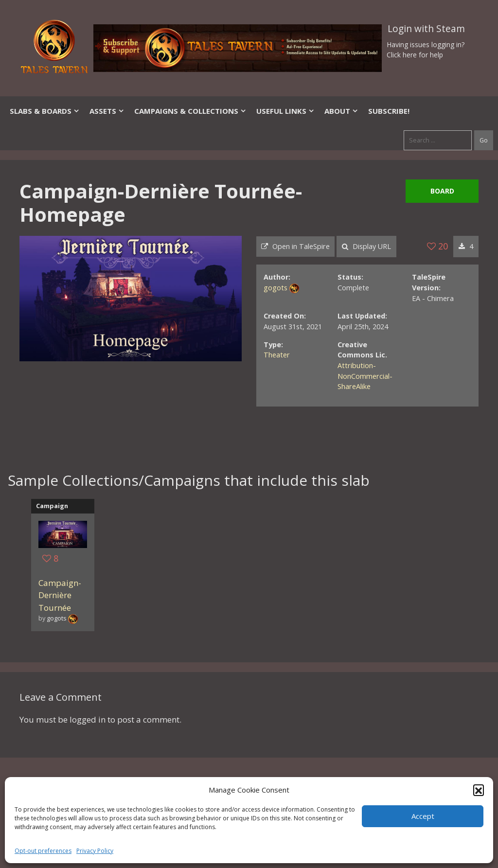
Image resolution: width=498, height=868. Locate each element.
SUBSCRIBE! (389, 111)
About (341, 111)
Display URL (366, 246)
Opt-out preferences (43, 851)
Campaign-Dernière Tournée (60, 595)
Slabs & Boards (45, 111)
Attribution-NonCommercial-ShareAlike (365, 376)
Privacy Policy (95, 851)
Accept (423, 816)
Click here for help (415, 55)
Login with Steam (426, 29)
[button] (479, 790)
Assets (107, 111)
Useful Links (285, 111)
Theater (277, 355)
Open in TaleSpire (295, 246)
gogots (276, 288)
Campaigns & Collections (190, 111)
